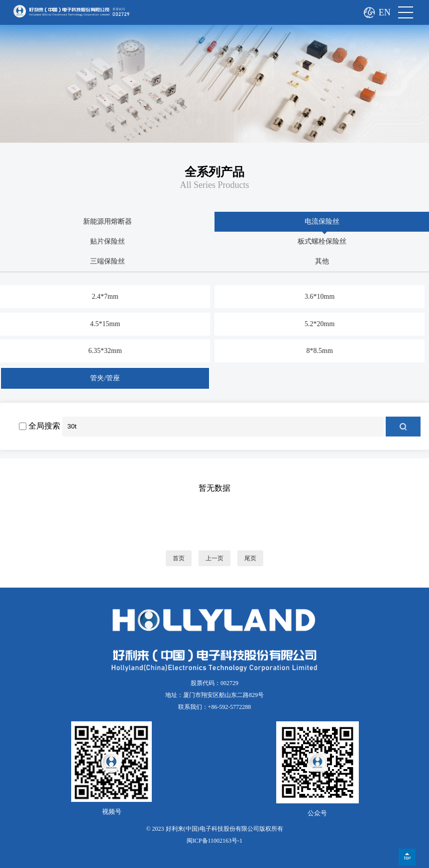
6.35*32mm (105, 351)
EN (385, 12)
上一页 (214, 558)
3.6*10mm (320, 297)
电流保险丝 (322, 221)
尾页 (250, 558)
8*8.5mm (320, 351)
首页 (179, 558)
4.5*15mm (105, 324)
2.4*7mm (105, 297)
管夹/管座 (105, 378)
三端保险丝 (107, 261)
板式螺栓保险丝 (322, 241)
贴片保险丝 (107, 241)
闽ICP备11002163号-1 (214, 841)
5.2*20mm (320, 324)
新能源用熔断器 (107, 221)
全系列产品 (214, 172)
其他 (322, 261)
